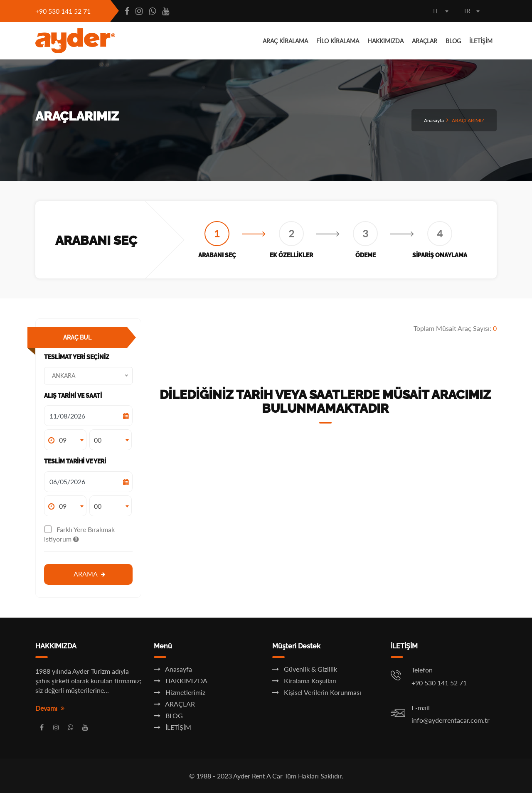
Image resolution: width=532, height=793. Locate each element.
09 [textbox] (63, 440)
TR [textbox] (467, 11)
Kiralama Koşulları (304, 681)
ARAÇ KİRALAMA (285, 41)
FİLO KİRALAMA (338, 41)
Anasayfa (434, 120)
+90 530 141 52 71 (63, 11)
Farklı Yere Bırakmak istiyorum (79, 534)
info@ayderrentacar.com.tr (451, 720)
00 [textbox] (98, 440)
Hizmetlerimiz (180, 692)
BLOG (453, 41)
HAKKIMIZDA (385, 41)
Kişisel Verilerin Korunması (317, 692)
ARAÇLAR (425, 41)
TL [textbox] (435, 11)
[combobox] (441, 12)
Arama (89, 574)
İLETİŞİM (481, 41)
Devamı (50, 708)
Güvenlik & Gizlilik (305, 669)
